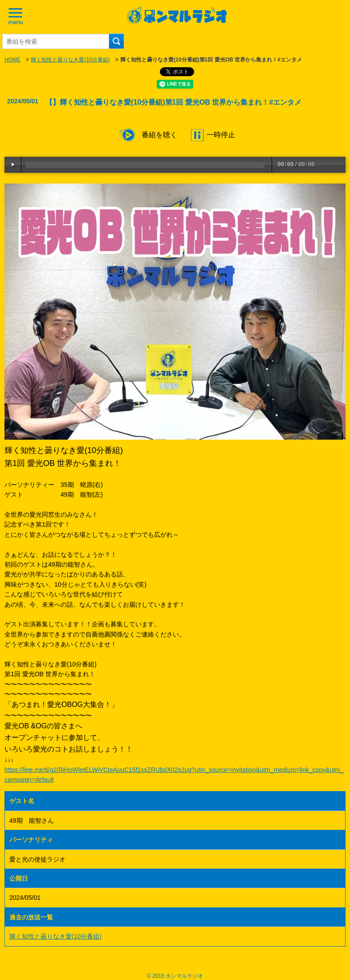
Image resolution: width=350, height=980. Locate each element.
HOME (12, 60)
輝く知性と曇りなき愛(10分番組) (70, 60)
